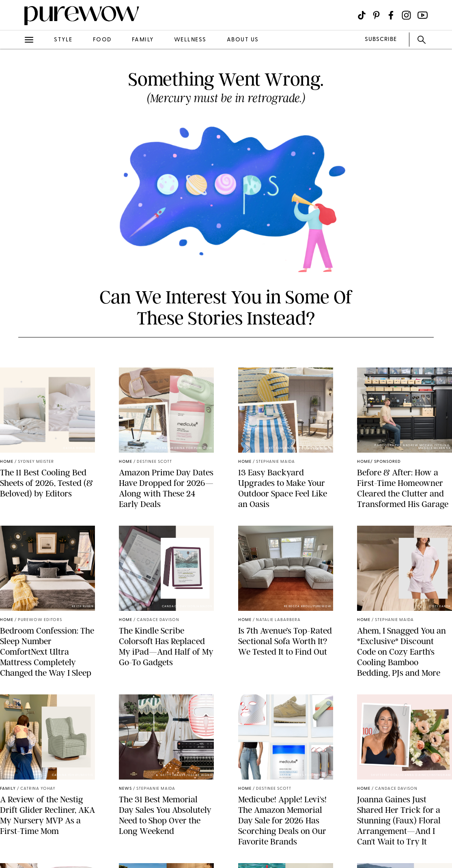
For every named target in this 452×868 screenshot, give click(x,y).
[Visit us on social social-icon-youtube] (423, 15)
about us (243, 40)
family (143, 40)
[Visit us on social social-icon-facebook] (391, 15)
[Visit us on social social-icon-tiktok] (362, 15)
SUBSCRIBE (381, 40)
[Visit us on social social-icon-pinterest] (376, 15)
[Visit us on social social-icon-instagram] (406, 15)
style (63, 40)
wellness (190, 40)
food (102, 40)
